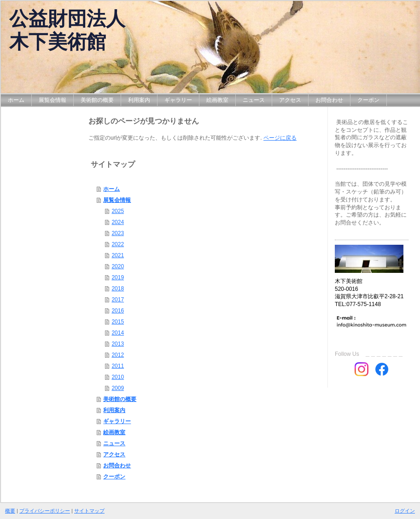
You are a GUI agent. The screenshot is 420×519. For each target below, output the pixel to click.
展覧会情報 (117, 200)
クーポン (114, 477)
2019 (118, 277)
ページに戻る (280, 138)
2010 (118, 377)
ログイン (405, 511)
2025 (118, 211)
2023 (118, 233)
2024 (118, 222)
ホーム (111, 189)
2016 (118, 311)
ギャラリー (117, 421)
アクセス (114, 454)
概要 (10, 511)
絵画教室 (114, 432)
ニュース (114, 443)
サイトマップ (89, 511)
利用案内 (114, 410)
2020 (118, 266)
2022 (118, 244)
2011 (118, 366)
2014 (118, 333)
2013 (118, 344)
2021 (118, 255)
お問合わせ (117, 466)
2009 (118, 388)
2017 (118, 300)
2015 (118, 322)
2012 (118, 355)
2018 (118, 289)
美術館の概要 (120, 399)
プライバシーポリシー (45, 511)
